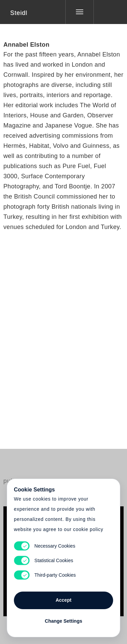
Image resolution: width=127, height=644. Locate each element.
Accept (63, 600)
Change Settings (63, 621)
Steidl (19, 13)
